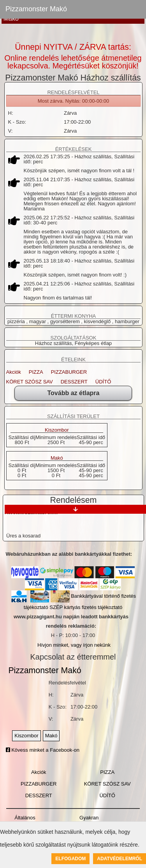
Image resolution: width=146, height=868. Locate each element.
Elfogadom (70, 859)
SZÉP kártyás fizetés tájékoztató (86, 607)
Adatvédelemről (120, 859)
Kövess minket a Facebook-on (43, 750)
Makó (57, 458)
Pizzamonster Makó (36, 9)
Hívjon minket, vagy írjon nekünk (74, 645)
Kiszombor (57, 430)
